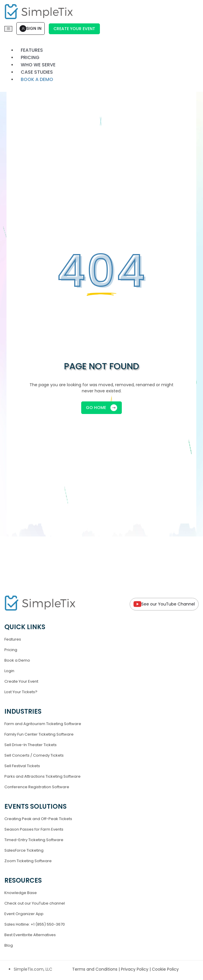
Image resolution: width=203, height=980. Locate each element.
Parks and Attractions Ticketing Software (42, 776)
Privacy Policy (135, 969)
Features (13, 639)
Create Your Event (74, 29)
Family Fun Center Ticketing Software (39, 734)
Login (9, 671)
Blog (9, 945)
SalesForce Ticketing (24, 850)
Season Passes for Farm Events (34, 829)
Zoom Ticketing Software (28, 861)
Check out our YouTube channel (35, 903)
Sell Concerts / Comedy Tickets (34, 755)
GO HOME (102, 408)
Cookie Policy (165, 969)
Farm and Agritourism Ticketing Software (43, 724)
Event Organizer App (24, 914)
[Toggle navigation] (8, 29)
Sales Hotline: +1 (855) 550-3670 (35, 924)
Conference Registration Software (37, 787)
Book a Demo (17, 660)
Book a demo (37, 79)
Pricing (11, 650)
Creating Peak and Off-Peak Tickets (38, 819)
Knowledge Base (21, 893)
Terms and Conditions (95, 969)
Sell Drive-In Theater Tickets (31, 745)
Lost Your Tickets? (21, 692)
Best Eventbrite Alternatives (30, 935)
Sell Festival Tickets (22, 766)
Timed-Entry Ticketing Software (34, 840)
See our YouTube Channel (164, 604)
